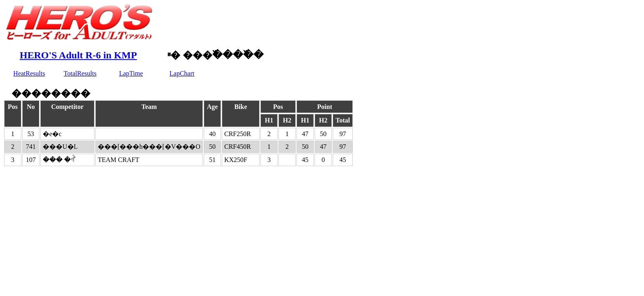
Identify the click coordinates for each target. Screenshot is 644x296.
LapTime (131, 73)
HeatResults (29, 73)
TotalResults (80, 73)
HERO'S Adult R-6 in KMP (78, 55)
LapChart (182, 73)
